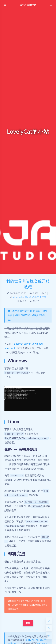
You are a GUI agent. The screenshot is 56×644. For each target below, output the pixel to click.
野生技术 (42, 297)
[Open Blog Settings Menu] (49, 636)
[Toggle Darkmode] (49, 628)
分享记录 (27, 297)
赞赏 (28, 623)
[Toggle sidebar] (5, 5)
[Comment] (49, 621)
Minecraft (17, 297)
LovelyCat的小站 (28, 5)
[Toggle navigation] (51, 5)
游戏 (34, 297)
